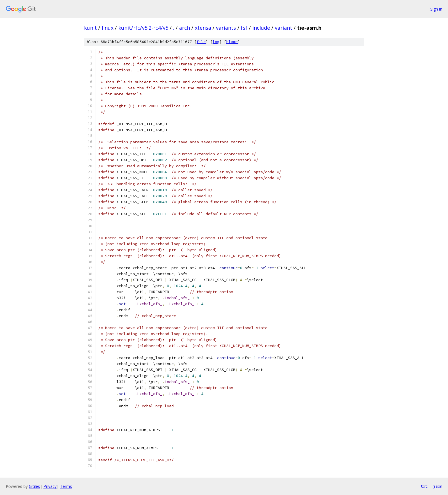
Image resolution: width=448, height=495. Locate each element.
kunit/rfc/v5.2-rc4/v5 (143, 28)
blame (232, 42)
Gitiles (34, 486)
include (261, 28)
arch (185, 28)
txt (424, 486)
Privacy (50, 486)
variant (284, 28)
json (438, 486)
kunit (90, 28)
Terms (66, 486)
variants (226, 28)
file (201, 42)
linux (108, 28)
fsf (244, 28)
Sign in (436, 9)
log (216, 42)
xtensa (203, 28)
